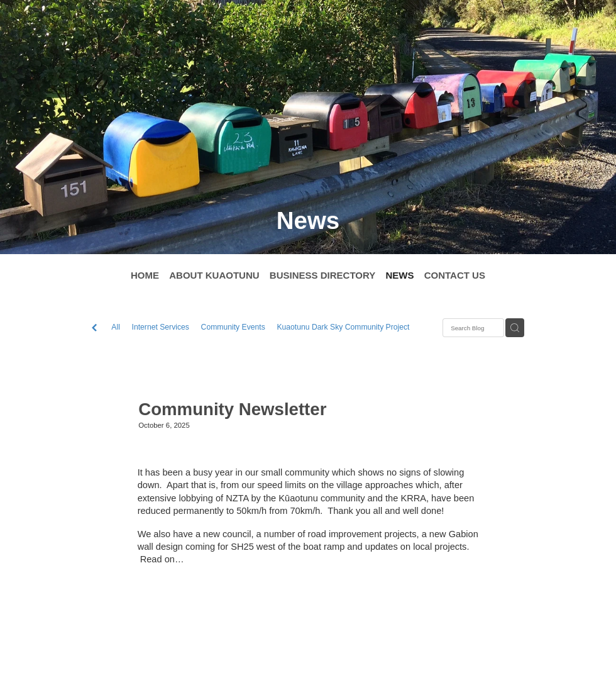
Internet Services (161, 327)
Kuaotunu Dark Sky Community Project (343, 327)
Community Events (233, 327)
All (116, 327)
